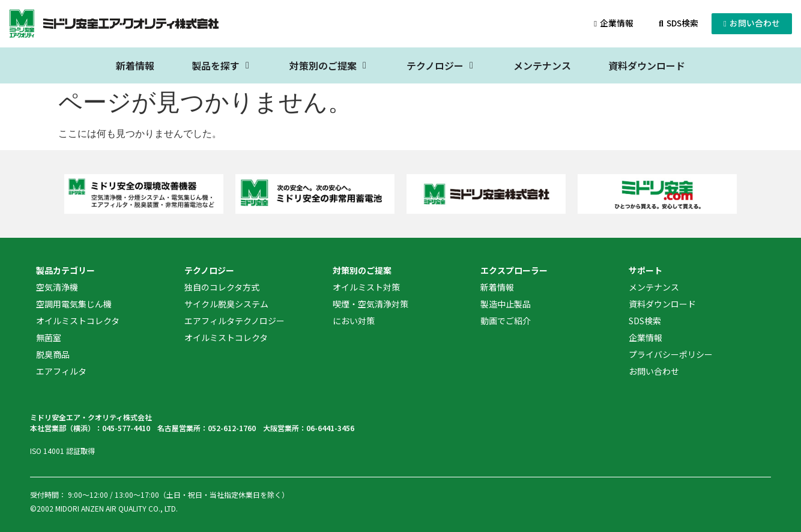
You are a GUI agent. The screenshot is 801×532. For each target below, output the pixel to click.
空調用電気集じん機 (74, 304)
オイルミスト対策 (366, 287)
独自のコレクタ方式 (222, 287)
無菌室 (49, 337)
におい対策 (354, 321)
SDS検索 (645, 321)
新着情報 (497, 287)
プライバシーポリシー (671, 354)
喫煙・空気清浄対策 (370, 304)
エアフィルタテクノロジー (234, 321)
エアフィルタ (61, 371)
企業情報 (645, 337)
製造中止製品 (506, 304)
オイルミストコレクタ (78, 321)
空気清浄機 (57, 287)
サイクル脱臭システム (226, 304)
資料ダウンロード (662, 304)
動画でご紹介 (506, 321)
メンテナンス (654, 287)
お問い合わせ (654, 371)
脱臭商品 (53, 354)
